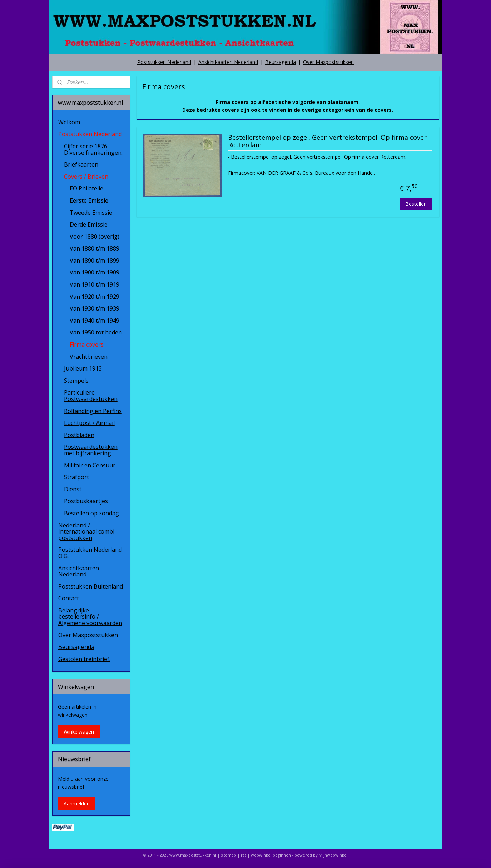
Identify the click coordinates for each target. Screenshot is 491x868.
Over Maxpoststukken (328, 62)
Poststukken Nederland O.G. (90, 553)
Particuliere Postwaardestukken (91, 396)
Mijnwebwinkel (333, 855)
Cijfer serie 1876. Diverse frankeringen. (93, 149)
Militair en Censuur (90, 465)
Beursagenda (281, 62)
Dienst (73, 489)
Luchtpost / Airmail (89, 423)
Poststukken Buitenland (91, 586)
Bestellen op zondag (91, 513)
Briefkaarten (81, 164)
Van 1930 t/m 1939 (95, 308)
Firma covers (87, 344)
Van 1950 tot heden (96, 332)
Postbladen (79, 435)
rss (244, 855)
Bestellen (416, 204)
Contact (69, 598)
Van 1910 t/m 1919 (95, 284)
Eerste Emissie (89, 200)
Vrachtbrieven (89, 357)
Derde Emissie (89, 224)
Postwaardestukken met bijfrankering (91, 450)
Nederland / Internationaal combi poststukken (86, 532)
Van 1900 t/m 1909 (95, 272)
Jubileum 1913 (83, 368)
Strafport (76, 477)
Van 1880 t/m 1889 (95, 248)
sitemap (229, 855)
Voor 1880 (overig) (95, 237)
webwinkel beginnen (271, 855)
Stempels (76, 381)
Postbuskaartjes (86, 501)
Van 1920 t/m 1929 (95, 297)
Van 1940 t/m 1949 (95, 321)
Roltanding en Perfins (93, 411)
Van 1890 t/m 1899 (95, 261)
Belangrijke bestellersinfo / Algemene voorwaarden (90, 617)
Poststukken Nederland (164, 62)
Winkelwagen (79, 732)
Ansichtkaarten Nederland (228, 62)
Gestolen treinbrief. (84, 659)
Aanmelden (77, 803)
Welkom (69, 122)
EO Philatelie (86, 188)
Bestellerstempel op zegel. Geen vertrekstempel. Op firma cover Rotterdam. (327, 142)
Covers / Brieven (86, 177)
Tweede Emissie (91, 213)
